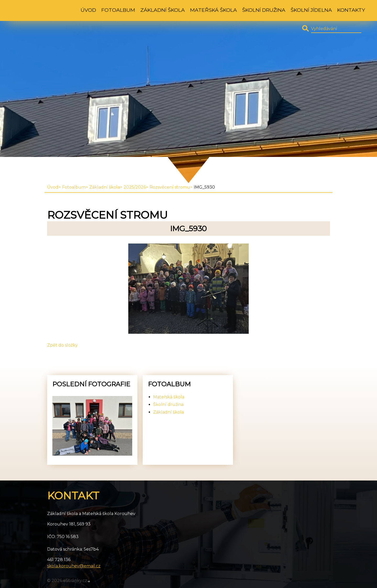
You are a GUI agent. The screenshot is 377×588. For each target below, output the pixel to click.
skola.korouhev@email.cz (74, 566)
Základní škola (163, 10)
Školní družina (264, 10)
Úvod (88, 10)
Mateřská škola (214, 10)
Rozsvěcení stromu (170, 187)
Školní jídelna (311, 10)
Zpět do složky (62, 345)
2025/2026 (135, 187)
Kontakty (351, 10)
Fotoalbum (118, 10)
